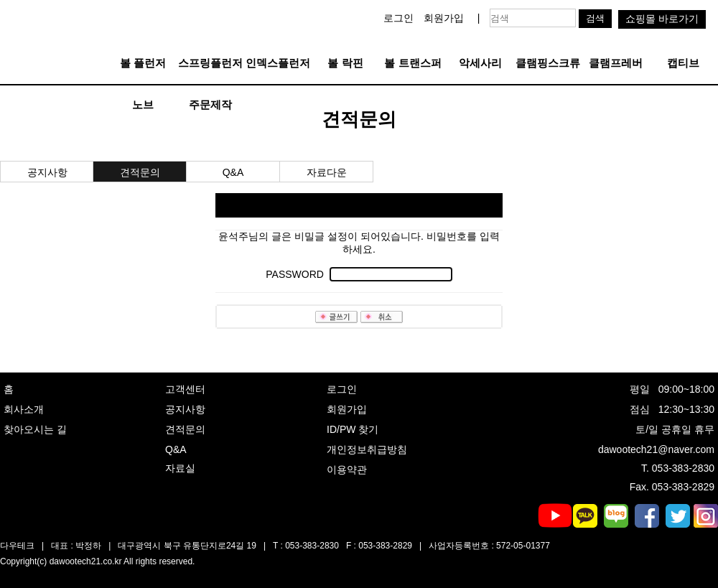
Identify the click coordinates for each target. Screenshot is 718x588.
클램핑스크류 (548, 63)
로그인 (398, 18)
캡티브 (683, 63)
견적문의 (140, 172)
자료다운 (327, 172)
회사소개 (24, 409)
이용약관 (347, 470)
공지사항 (47, 172)
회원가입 (444, 18)
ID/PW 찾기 (353, 429)
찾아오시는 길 (35, 429)
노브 (143, 104)
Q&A (233, 172)
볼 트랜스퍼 (412, 63)
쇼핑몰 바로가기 (662, 19)
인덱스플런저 (278, 63)
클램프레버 (616, 63)
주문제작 (210, 104)
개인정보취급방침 (367, 449)
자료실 (180, 468)
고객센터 (185, 389)
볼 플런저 (143, 63)
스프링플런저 (210, 63)
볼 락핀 (345, 63)
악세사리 (480, 63)
